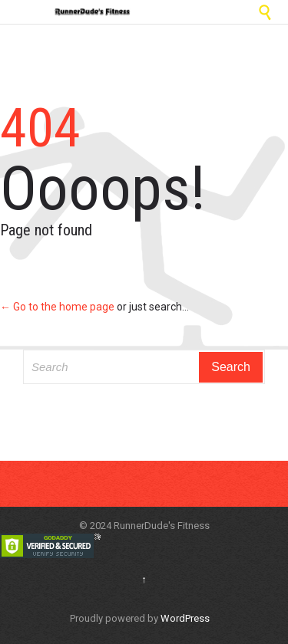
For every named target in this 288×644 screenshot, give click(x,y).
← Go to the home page (57, 307)
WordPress (185, 618)
